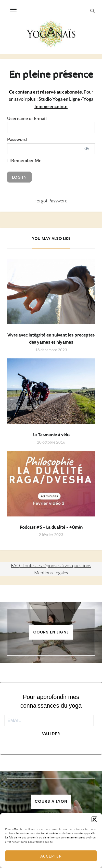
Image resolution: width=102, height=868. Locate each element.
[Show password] (87, 149)
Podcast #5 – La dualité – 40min (51, 527)
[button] (94, 819)
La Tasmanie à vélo (51, 435)
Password (17, 139)
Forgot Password (51, 201)
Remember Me (24, 160)
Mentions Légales (51, 573)
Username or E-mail (27, 118)
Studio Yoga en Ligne (59, 99)
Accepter (51, 856)
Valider (51, 734)
